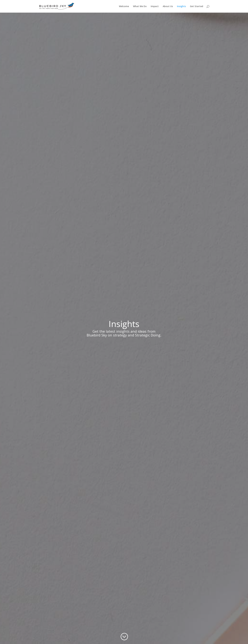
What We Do (140, 6)
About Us (168, 6)
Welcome (124, 6)
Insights (181, 6)
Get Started (197, 6)
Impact (155, 6)
